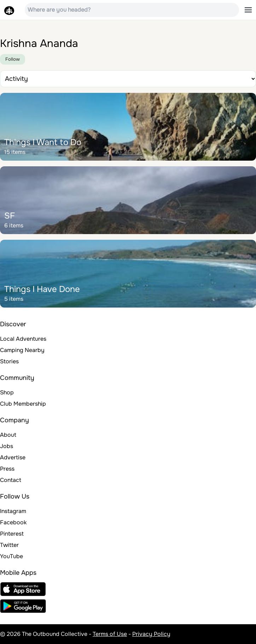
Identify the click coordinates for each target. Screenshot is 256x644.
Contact (11, 480)
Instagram (13, 511)
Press (7, 469)
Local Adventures (23, 339)
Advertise (13, 457)
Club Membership (23, 404)
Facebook (13, 522)
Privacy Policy (151, 634)
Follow (13, 59)
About (8, 435)
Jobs (7, 446)
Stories (9, 361)
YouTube (11, 556)
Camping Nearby (22, 350)
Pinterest (12, 534)
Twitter (9, 545)
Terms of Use (110, 634)
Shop (7, 392)
